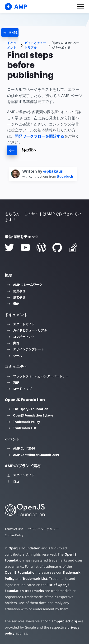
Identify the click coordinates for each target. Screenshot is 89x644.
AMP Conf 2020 (21, 448)
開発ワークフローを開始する (39, 136)
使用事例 (16, 291)
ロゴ (13, 481)
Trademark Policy (23, 422)
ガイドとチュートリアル (35, 45)
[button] (81, 6)
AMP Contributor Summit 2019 (33, 455)
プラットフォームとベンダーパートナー (38, 376)
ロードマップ (19, 389)
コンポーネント (21, 337)
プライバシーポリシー (43, 529)
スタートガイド (21, 324)
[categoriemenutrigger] (20, 32)
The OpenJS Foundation (28, 409)
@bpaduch (65, 176)
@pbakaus (53, 171)
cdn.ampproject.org (61, 621)
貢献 (13, 382)
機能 (13, 304)
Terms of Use (14, 529)
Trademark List (22, 428)
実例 (13, 343)
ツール (15, 356)
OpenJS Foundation (24, 548)
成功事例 (16, 297)
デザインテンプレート (26, 349)
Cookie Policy (14, 535)
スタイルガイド (21, 475)
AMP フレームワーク (25, 285)
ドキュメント (12, 45)
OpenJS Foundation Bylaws (30, 415)
